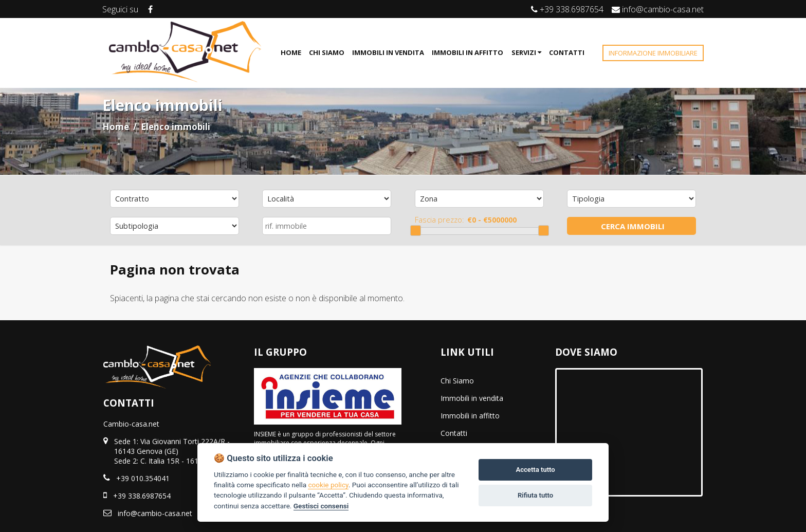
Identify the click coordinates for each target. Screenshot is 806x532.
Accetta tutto (535, 470)
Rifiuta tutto (535, 495)
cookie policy (328, 485)
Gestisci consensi (321, 506)
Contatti (454, 433)
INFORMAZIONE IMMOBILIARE (653, 53)
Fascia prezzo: (439, 219)
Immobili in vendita (472, 398)
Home (116, 127)
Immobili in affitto (470, 416)
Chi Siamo (457, 381)
